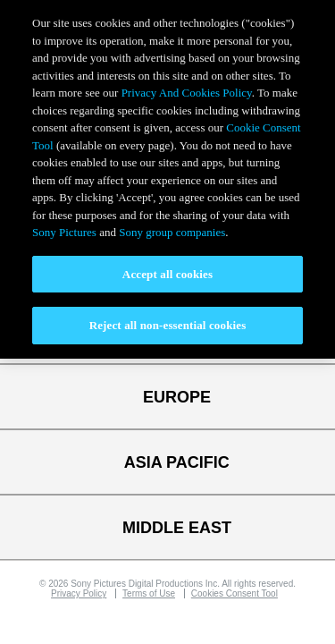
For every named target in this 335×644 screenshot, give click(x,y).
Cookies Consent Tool (234, 593)
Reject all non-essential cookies (168, 325)
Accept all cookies (167, 274)
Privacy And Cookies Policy (187, 93)
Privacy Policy (79, 593)
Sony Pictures (64, 232)
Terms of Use (149, 593)
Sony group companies (172, 232)
